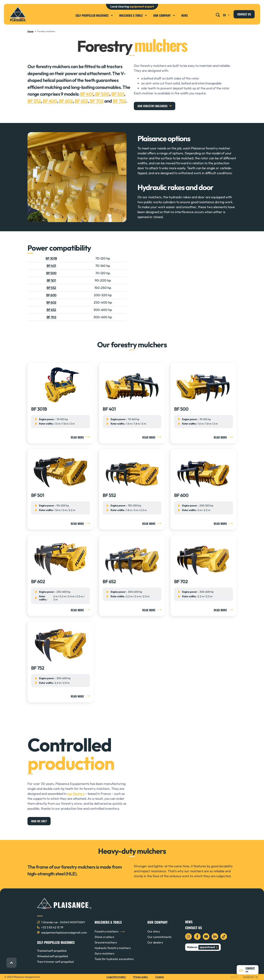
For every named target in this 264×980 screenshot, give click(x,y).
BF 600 (50, 101)
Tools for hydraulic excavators (114, 959)
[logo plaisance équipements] (18, 14)
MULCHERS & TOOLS (108, 922)
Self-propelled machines (94, 15)
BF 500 (102, 94)
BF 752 (119, 101)
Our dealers (155, 942)
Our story (154, 931)
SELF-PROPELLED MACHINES (56, 942)
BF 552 (34, 101)
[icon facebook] (197, 936)
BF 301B (51, 258)
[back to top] (11, 963)
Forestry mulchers (107, 931)
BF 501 (118, 94)
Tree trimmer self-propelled (55, 962)
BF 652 (81, 101)
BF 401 (87, 94)
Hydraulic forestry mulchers (113, 948)
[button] (218, 14)
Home (30, 31)
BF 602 (66, 101)
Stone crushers (104, 937)
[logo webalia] (251, 977)
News (185, 15)
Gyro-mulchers (104, 953)
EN (227, 15)
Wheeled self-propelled (52, 956)
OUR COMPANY (157, 922)
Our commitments (159, 937)
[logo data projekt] (235, 977)
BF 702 (97, 101)
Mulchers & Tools (133, 15)
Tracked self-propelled (52, 951)
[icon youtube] (206, 936)
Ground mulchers (106, 942)
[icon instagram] (188, 936)
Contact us (194, 928)
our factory (76, 794)
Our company (164, 15)
